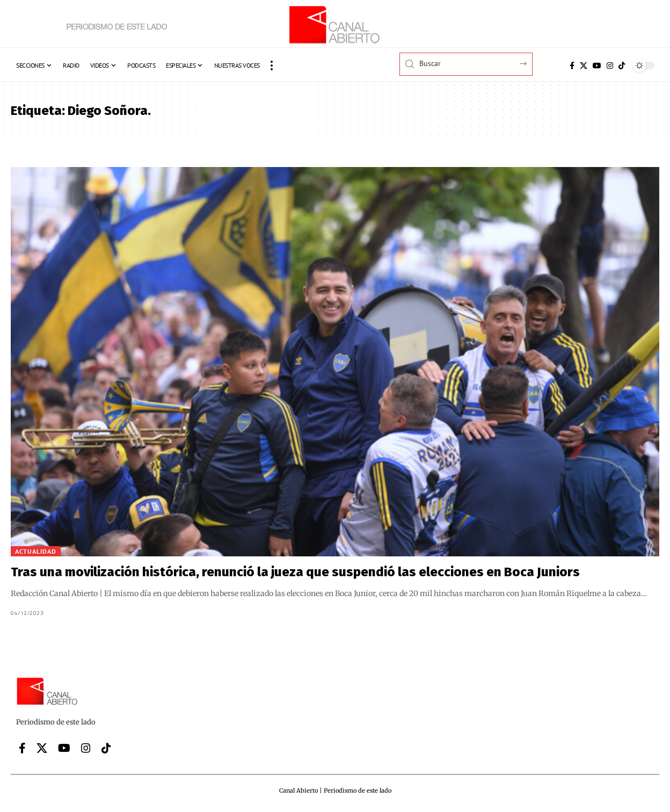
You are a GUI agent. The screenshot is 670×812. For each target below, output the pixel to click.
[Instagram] (610, 66)
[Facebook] (572, 66)
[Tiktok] (622, 66)
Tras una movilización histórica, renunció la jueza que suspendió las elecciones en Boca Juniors (295, 572)
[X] (584, 66)
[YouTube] (597, 66)
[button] (272, 66)
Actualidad (36, 551)
